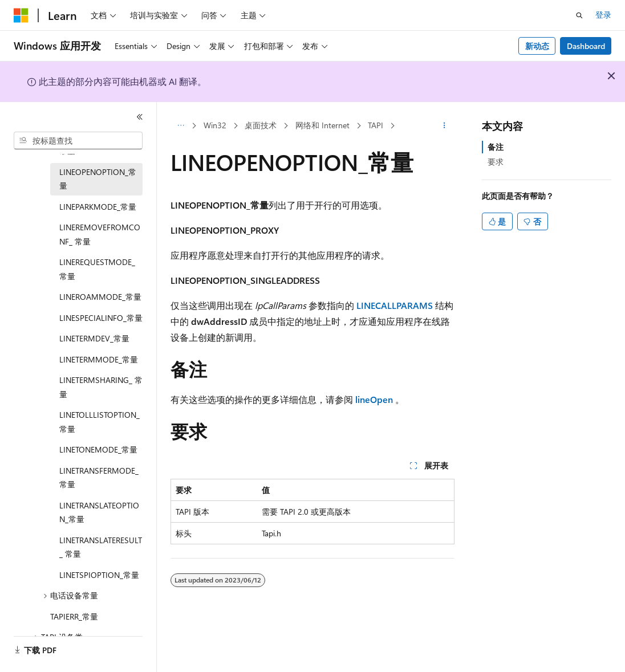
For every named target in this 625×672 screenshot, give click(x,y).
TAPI (376, 125)
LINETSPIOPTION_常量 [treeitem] (99, 575)
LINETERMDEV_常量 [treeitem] (94, 338)
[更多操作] (445, 126)
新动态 (537, 46)
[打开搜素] (579, 15)
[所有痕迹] (180, 126)
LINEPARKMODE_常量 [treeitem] (98, 207)
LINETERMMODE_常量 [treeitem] (99, 359)
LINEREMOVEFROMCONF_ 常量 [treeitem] (100, 234)
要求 (496, 162)
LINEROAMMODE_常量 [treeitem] (100, 297)
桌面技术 (261, 125)
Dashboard (586, 46)
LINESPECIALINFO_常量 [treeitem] (101, 318)
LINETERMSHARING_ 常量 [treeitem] (101, 387)
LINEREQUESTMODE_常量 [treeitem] (97, 269)
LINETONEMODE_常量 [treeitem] (98, 449)
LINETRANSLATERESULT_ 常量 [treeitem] (101, 547)
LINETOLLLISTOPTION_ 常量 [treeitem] (100, 422)
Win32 (215, 125)
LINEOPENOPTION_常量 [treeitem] (98, 179)
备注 (496, 147)
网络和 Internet (322, 125)
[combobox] (78, 141)
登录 (603, 15)
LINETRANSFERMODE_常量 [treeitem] (99, 478)
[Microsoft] (21, 15)
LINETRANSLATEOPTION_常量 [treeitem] (99, 512)
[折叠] (140, 117)
